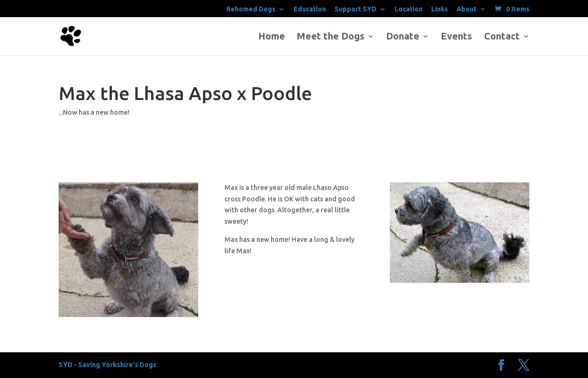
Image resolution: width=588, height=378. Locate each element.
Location (409, 9)
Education (310, 9)
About (466, 9)
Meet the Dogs (331, 37)
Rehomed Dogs (251, 9)
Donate (403, 37)
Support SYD (355, 9)
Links (440, 9)
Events (456, 37)
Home (272, 37)
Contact (502, 37)
